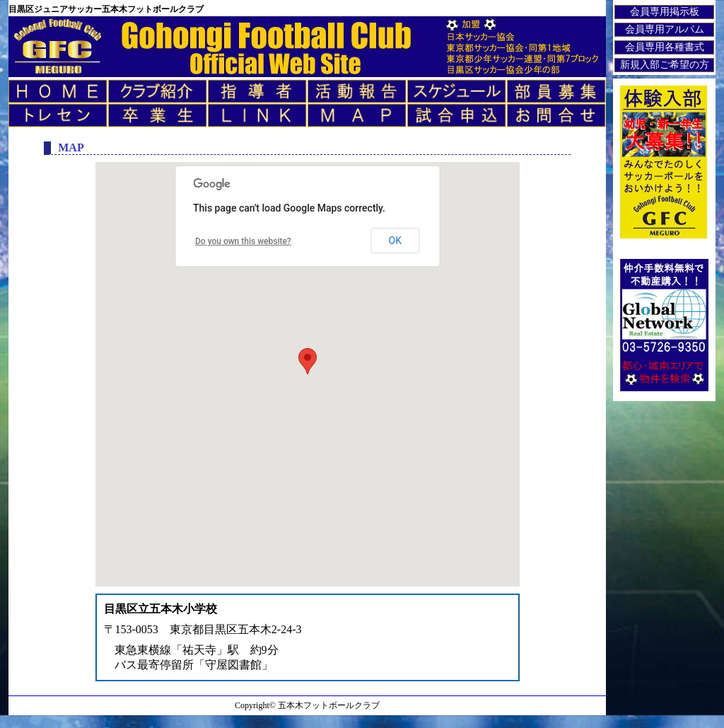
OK (395, 241)
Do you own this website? (243, 241)
